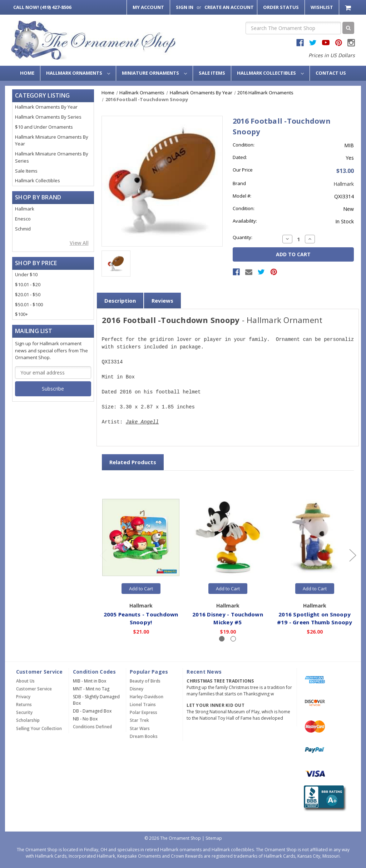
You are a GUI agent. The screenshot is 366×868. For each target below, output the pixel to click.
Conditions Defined (92, 727)
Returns (24, 705)
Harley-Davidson (147, 697)
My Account (148, 7)
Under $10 (26, 274)
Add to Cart (141, 589)
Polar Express (144, 712)
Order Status (281, 7)
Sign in (185, 7)
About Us (25, 681)
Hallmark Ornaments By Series (48, 117)
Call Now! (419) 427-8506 (42, 7)
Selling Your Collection (39, 728)
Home (27, 73)
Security (24, 712)
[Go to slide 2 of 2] (103, 555)
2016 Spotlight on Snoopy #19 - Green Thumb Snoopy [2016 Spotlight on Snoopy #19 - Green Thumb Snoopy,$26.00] (315, 618)
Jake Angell (142, 422)
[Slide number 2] (233, 639)
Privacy (23, 697)
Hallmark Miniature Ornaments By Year (52, 140)
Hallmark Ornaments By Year (46, 107)
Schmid (23, 229)
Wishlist (322, 7)
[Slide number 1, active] (222, 639)
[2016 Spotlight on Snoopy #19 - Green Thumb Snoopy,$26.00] (315, 538)
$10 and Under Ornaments (44, 127)
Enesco (23, 219)
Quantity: (243, 237)
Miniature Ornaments (154, 73)
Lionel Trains (143, 705)
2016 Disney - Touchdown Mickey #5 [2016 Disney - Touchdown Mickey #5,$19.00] (228, 618)
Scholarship (28, 720)
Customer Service (34, 689)
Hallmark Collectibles (270, 73)
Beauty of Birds (145, 681)
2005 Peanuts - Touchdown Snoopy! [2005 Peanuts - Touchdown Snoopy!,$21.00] (141, 618)
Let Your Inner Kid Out (216, 705)
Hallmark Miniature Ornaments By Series (52, 157)
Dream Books (144, 736)
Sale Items (212, 73)
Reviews (162, 301)
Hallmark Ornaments (78, 73)
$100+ (21, 314)
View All (79, 243)
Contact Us (331, 73)
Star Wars (140, 728)
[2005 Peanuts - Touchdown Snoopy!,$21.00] (141, 538)
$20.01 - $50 (28, 294)
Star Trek (139, 720)
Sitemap (214, 838)
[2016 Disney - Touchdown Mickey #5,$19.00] (228, 538)
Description (120, 301)
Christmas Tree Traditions (220, 681)
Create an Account (229, 7)
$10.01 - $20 (28, 284)
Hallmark (25, 209)
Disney (137, 689)
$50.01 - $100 (29, 304)
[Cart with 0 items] (349, 7)
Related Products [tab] (133, 462)
